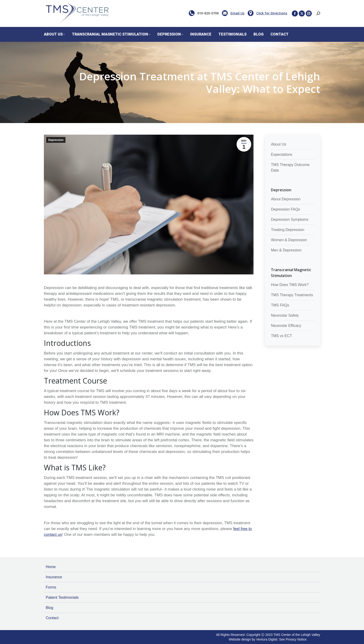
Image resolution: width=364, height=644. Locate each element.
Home (51, 567)
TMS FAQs (280, 305)
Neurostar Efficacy (286, 326)
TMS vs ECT (281, 336)
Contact (52, 618)
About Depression (286, 199)
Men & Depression (286, 250)
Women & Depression (289, 240)
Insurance (54, 577)
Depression (56, 140)
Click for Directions (272, 13)
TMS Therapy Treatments (292, 295)
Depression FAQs (285, 209)
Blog (49, 608)
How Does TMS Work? (290, 285)
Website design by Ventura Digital (253, 639)
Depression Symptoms (290, 220)
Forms (51, 587)
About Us (279, 144)
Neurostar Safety (285, 315)
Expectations (282, 154)
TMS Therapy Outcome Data (290, 168)
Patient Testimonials (62, 597)
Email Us (237, 13)
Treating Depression (288, 230)
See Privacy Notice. (293, 639)
